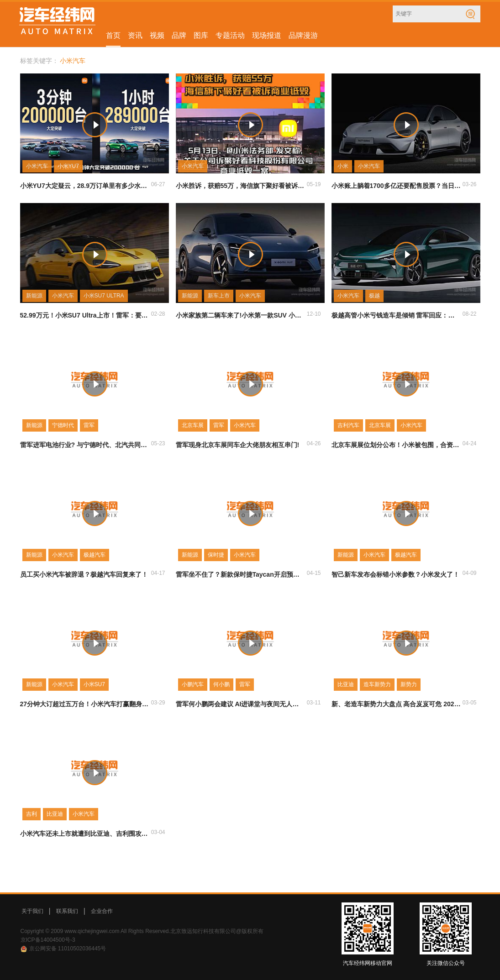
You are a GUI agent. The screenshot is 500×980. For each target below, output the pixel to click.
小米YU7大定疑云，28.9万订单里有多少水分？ (85, 186)
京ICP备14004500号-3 (48, 940)
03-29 (158, 703)
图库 (201, 35)
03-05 (470, 703)
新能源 (34, 296)
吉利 (32, 814)
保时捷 (216, 555)
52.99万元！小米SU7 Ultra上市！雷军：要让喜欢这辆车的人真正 (85, 315)
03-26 (470, 184)
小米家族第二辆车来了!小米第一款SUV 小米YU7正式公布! (241, 315)
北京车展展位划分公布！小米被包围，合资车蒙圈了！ (396, 445)
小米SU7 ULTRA (104, 296)
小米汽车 (37, 166)
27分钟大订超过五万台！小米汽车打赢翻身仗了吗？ (85, 704)
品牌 (179, 35)
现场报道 (267, 35)
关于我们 (32, 911)
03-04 (158, 832)
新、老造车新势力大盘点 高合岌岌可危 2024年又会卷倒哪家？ (396, 704)
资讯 (135, 35)
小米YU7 (68, 166)
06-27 (158, 184)
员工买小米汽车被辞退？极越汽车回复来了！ (84, 574)
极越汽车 (95, 555)
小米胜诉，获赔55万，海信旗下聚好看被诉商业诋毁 (241, 186)
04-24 (470, 443)
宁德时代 (63, 425)
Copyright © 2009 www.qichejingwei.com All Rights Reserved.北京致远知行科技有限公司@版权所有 (142, 931)
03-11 (314, 703)
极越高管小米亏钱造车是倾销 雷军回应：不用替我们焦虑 (396, 315)
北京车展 (193, 425)
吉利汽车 (348, 425)
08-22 (470, 314)
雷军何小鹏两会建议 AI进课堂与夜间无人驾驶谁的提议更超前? (241, 704)
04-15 (314, 573)
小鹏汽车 (193, 684)
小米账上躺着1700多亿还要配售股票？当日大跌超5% (396, 186)
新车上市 (219, 296)
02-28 (158, 314)
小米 (343, 166)
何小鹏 (221, 684)
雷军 (89, 425)
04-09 (470, 573)
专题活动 (230, 35)
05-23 (158, 443)
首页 (113, 35)
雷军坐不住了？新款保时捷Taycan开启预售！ (241, 574)
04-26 (314, 443)
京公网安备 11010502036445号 (68, 949)
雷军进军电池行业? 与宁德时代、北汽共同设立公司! (85, 445)
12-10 (314, 314)
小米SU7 (94, 684)
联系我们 (67, 911)
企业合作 (102, 911)
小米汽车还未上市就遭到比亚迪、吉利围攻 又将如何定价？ (85, 834)
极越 (374, 296)
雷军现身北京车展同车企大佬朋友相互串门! (238, 445)
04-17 (158, 573)
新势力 (409, 684)
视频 (157, 35)
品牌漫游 (303, 35)
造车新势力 (377, 684)
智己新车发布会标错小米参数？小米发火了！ (395, 574)
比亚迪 (346, 684)
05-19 (314, 184)
